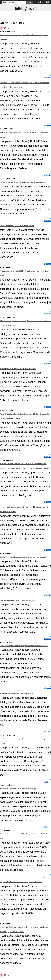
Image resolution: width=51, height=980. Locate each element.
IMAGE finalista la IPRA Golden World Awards (17, 226)
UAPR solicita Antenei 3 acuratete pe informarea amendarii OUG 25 (24, 646)
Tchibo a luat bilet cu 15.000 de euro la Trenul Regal (18, 789)
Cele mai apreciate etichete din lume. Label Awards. (18, 600)
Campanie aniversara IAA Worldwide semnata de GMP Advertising (24, 182)
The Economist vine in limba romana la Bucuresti (17, 694)
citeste (47, 782)
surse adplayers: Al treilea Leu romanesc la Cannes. (18, 369)
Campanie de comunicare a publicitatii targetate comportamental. (23, 557)
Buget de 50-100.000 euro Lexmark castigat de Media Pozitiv (21, 882)
